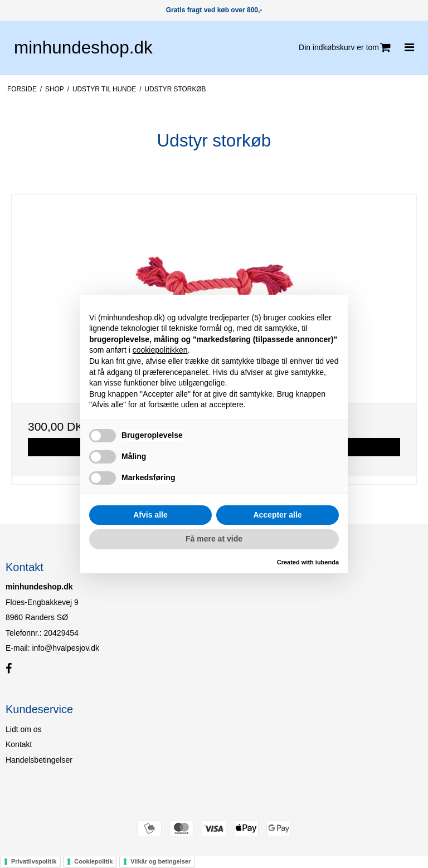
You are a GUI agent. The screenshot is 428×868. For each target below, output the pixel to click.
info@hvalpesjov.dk (65, 648)
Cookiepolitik (93, 861)
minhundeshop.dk (83, 47)
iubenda (327, 562)
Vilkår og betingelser (160, 861)
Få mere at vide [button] (214, 539)
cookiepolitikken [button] (160, 350)
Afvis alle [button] (150, 515)
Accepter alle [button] (277, 515)
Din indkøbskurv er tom (345, 48)
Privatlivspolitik (34, 861)
